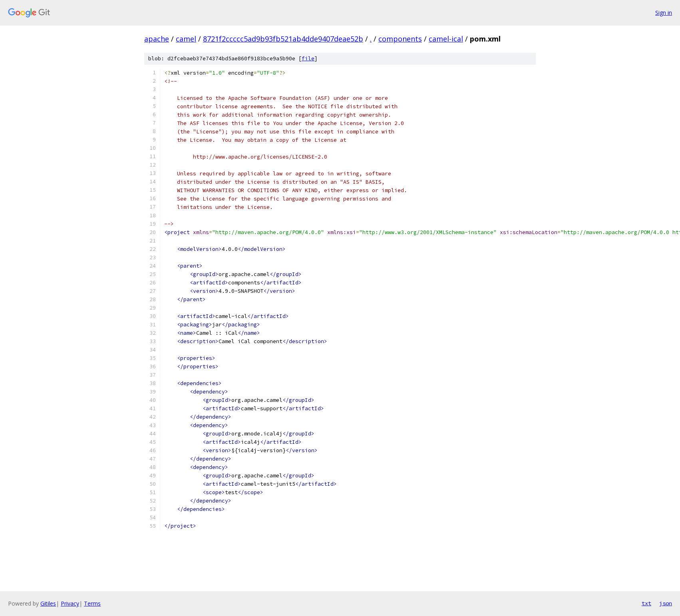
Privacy (70, 603)
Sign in (664, 13)
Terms (92, 603)
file (308, 59)
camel (186, 39)
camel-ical (446, 39)
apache (157, 39)
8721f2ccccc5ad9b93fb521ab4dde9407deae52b (283, 39)
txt (646, 603)
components (400, 39)
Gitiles (48, 603)
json (666, 603)
